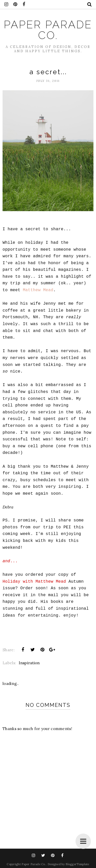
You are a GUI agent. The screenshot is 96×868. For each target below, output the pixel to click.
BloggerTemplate (77, 864)
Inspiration (29, 663)
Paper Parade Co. (48, 30)
